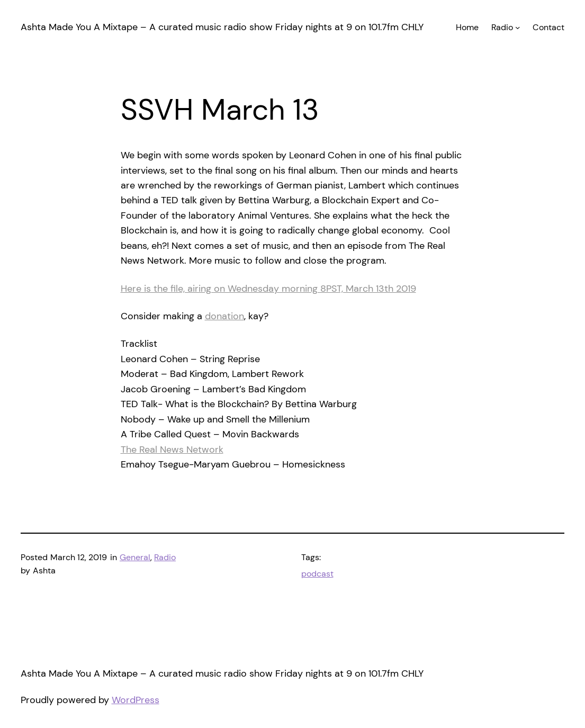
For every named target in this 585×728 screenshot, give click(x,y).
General (135, 557)
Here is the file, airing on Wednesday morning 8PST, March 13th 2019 (268, 289)
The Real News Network (172, 450)
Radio (165, 557)
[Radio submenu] (517, 27)
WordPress (136, 700)
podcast (317, 574)
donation (224, 316)
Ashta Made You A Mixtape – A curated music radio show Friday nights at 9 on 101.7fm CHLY (222, 27)
